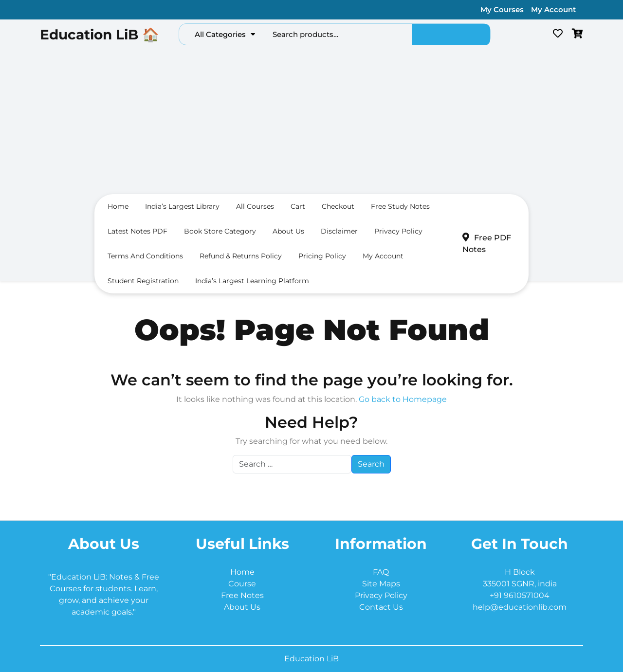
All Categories (225, 34)
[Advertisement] (311, 122)
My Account (553, 9)
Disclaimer (339, 231)
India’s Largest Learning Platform (252, 281)
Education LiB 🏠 (100, 35)
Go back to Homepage (403, 399)
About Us (242, 607)
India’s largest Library (182, 206)
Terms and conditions (145, 256)
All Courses (255, 206)
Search (451, 35)
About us (288, 231)
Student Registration (143, 281)
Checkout (338, 206)
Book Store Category (220, 231)
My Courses (502, 9)
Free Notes (242, 595)
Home (118, 206)
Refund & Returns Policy (241, 256)
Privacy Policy (398, 231)
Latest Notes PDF (137, 231)
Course (242, 584)
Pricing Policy (322, 256)
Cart (298, 206)
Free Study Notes (400, 206)
